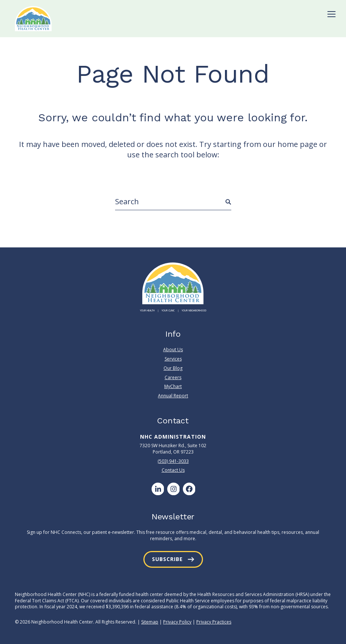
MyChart (173, 386)
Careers (173, 377)
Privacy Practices (214, 622)
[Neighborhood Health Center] (33, 19)
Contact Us (173, 470)
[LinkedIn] (158, 489)
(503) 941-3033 (173, 461)
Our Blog (173, 368)
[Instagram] (173, 489)
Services (173, 359)
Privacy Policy (177, 622)
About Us (173, 350)
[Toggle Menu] (331, 14)
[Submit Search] (228, 202)
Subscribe (167, 559)
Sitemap (150, 622)
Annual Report (173, 396)
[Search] (173, 202)
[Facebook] (189, 489)
